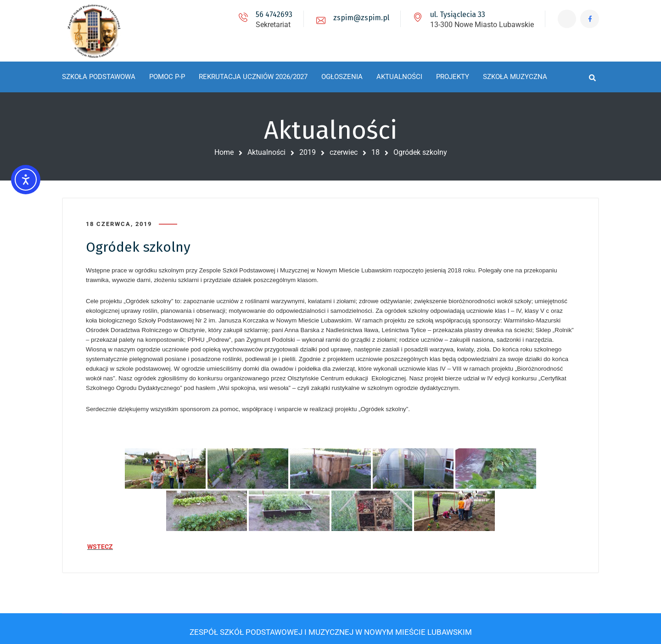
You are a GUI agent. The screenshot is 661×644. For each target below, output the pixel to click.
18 (375, 152)
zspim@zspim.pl (357, 18)
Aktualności (266, 152)
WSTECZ (100, 543)
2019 (308, 152)
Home (224, 152)
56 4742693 (270, 14)
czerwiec (344, 152)
